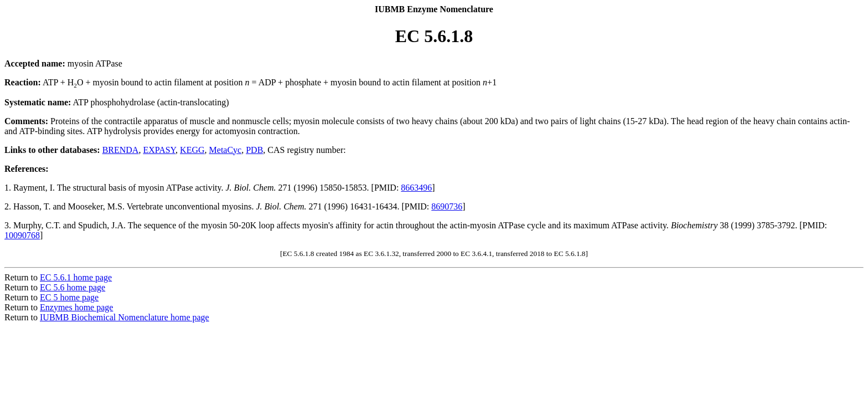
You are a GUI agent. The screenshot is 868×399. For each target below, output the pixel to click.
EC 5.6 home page (73, 287)
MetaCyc (226, 150)
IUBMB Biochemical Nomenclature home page (125, 317)
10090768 (22, 235)
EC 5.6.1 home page (76, 277)
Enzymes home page (76, 307)
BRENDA (121, 150)
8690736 (447, 206)
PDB (254, 150)
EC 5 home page (69, 297)
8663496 (416, 188)
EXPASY (159, 150)
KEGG (192, 150)
